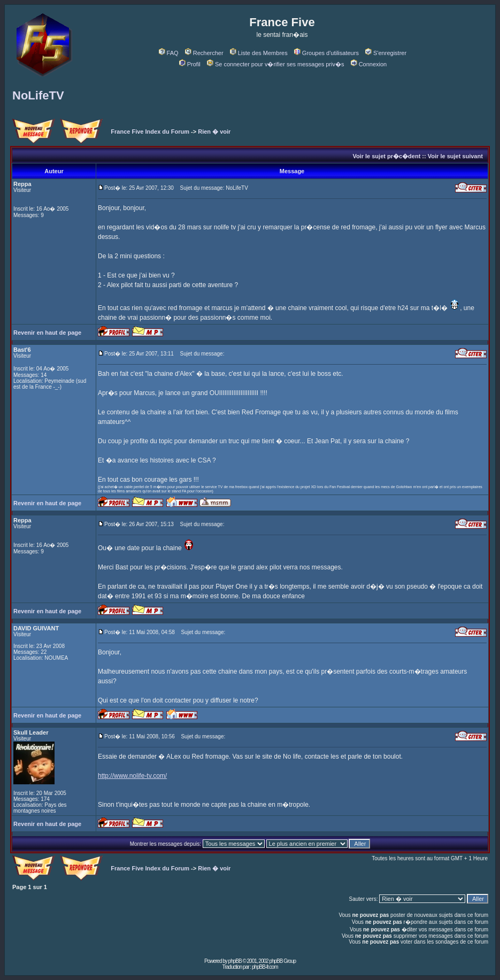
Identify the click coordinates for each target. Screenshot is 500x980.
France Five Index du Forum (150, 132)
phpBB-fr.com (265, 967)
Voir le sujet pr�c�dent (386, 156)
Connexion (369, 64)
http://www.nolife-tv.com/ (132, 776)
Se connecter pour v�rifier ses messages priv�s (275, 64)
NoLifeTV (38, 95)
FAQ (169, 53)
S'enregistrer (386, 53)
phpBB (235, 961)
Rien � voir (214, 132)
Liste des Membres (259, 53)
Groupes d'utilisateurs (326, 53)
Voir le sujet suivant (455, 156)
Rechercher (204, 53)
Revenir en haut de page (47, 333)
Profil (190, 64)
